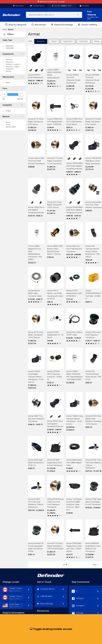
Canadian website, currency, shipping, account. (51, 2)
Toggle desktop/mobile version (51, 629)
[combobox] (54, 15)
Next (96, 565)
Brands (11, 30)
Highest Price (68, 41)
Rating (97, 41)
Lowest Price (84, 41)
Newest (54, 41)
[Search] (79, 15)
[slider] (5, 94)
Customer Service (37, 6)
